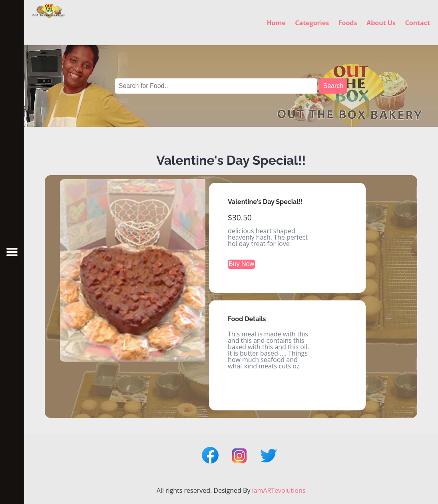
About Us (381, 22)
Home (276, 22)
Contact (417, 22)
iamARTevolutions (279, 490)
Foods (348, 22)
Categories (312, 22)
